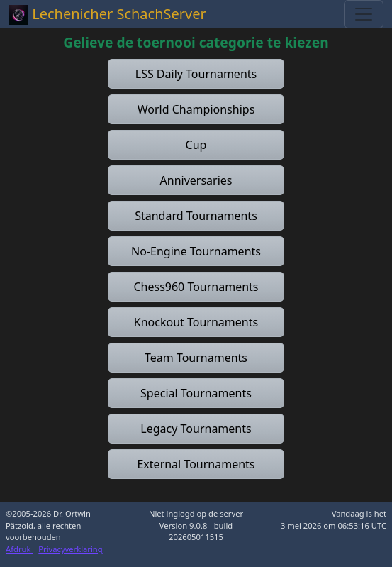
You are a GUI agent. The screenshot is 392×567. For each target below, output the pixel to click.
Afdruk (19, 549)
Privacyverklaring (70, 549)
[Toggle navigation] (364, 14)
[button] (196, 74)
